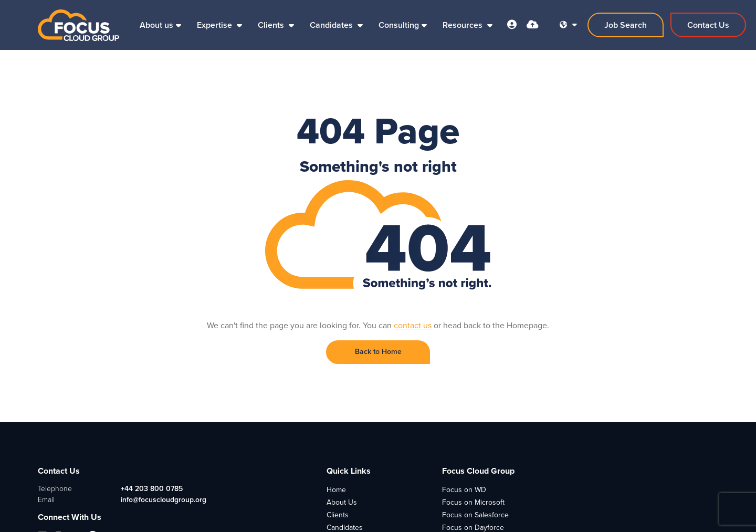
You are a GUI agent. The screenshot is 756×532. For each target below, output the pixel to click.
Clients (272, 25)
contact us (413, 325)
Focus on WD (464, 490)
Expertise (216, 25)
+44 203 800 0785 (152, 489)
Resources (464, 25)
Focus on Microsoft (473, 502)
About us (156, 25)
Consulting (399, 25)
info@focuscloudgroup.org (164, 500)
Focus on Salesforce (475, 515)
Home (336, 490)
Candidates (332, 25)
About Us (342, 502)
